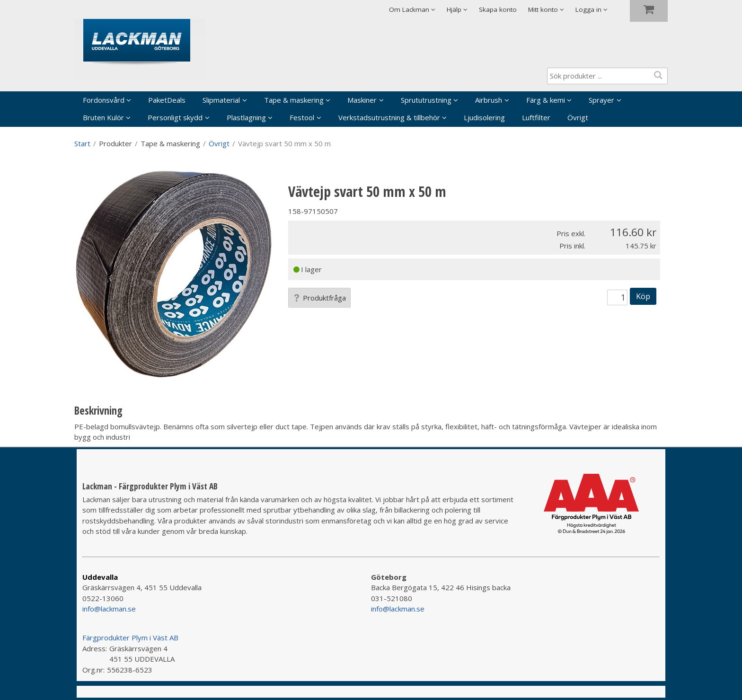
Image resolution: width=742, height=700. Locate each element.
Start (82, 143)
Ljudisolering (484, 117)
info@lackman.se (109, 609)
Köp (643, 296)
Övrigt (578, 117)
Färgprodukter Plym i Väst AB (130, 638)
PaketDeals (167, 100)
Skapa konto (498, 9)
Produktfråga (319, 298)
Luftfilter (536, 117)
